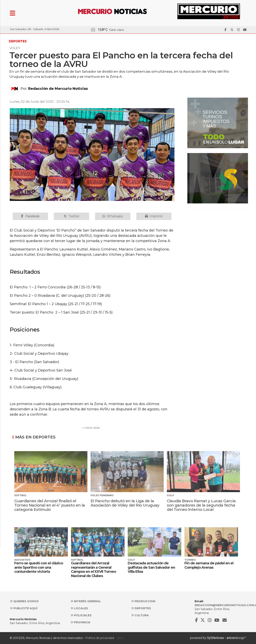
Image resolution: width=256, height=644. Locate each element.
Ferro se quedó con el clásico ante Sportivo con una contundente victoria (39, 567)
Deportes (141, 608)
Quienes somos (24, 601)
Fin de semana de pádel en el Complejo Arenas (209, 565)
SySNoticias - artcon (221, 638)
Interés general (86, 601)
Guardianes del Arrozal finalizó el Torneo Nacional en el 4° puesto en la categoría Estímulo (50, 505)
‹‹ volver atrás (91, 428)
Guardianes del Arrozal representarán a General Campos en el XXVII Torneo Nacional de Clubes (93, 570)
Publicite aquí (24, 608)
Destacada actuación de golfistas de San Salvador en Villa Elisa (151, 567)
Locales (79, 608)
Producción (143, 601)
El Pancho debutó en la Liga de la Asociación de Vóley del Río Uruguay (125, 503)
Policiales (81, 615)
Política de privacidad (100, 638)
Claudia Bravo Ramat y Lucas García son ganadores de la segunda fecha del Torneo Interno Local (201, 505)
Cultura (140, 615)
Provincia (80, 622)
